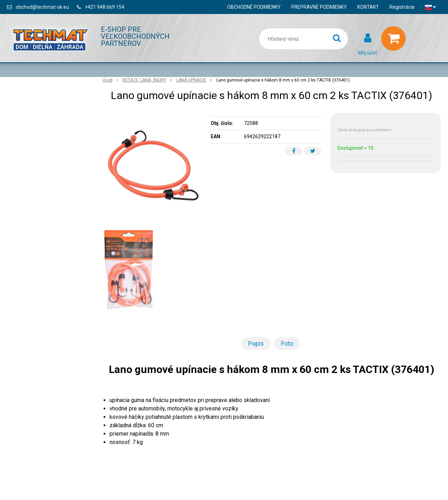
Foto (287, 343)
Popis (256, 343)
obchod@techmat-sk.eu (42, 7)
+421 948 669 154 (104, 7)
